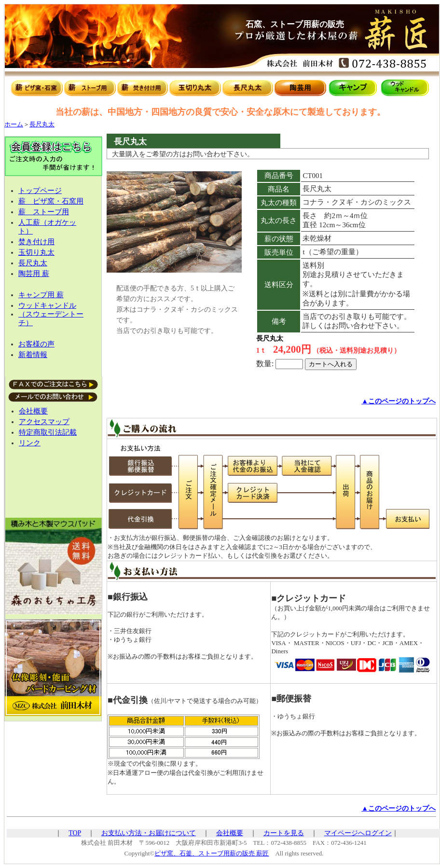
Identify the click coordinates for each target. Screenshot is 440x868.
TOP (75, 833)
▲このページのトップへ (399, 401)
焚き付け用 (36, 242)
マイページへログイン (358, 833)
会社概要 (33, 411)
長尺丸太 (42, 124)
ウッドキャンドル (47, 305)
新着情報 (33, 355)
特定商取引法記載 (48, 432)
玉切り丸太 (36, 252)
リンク (30, 443)
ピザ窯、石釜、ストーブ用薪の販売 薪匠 (212, 853)
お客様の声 (36, 344)
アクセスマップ (44, 422)
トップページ (40, 191)
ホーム (14, 124)
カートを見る (284, 833)
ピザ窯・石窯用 (58, 201)
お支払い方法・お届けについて (149, 833)
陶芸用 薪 (34, 274)
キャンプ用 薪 (41, 295)
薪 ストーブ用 (44, 212)
